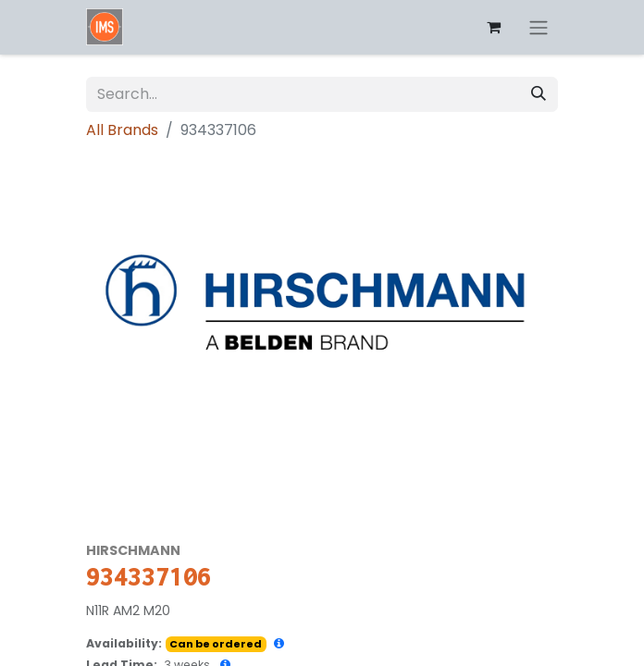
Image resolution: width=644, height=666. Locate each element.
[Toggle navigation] (539, 27)
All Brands (122, 130)
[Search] (539, 94)
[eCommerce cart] (493, 27)
